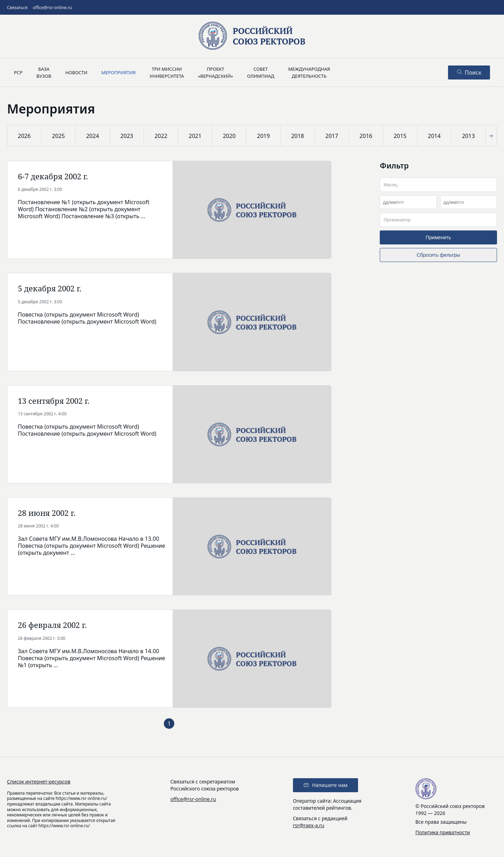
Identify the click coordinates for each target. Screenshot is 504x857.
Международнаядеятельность (309, 72)
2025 (59, 136)
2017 (332, 136)
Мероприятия (119, 72)
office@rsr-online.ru (52, 8)
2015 (400, 136)
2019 (263, 136)
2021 (195, 136)
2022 (161, 136)
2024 (93, 136)
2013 (468, 136)
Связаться (17, 8)
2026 (24, 136)
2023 (127, 136)
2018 (298, 136)
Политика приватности (443, 832)
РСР (18, 72)
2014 (434, 136)
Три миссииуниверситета (167, 72)
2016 (366, 136)
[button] (492, 136)
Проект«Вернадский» (216, 72)
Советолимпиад (261, 72)
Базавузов (44, 72)
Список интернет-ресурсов (39, 782)
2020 (229, 136)
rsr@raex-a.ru (309, 825)
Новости (76, 72)
